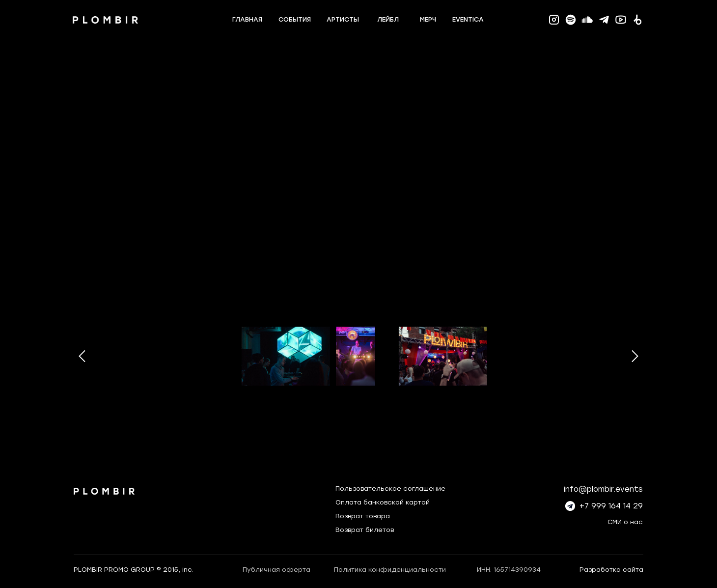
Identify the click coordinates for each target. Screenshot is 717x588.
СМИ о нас (625, 522)
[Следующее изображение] (635, 356)
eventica (468, 19)
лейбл (388, 19)
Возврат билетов (365, 530)
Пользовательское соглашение (390, 489)
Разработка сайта (611, 570)
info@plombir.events (603, 489)
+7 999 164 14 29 (611, 506)
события (295, 19)
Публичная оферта (276, 570)
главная (247, 19)
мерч (428, 19)
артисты (343, 19)
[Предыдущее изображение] (82, 356)
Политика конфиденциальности (390, 570)
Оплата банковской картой (383, 502)
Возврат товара (363, 516)
